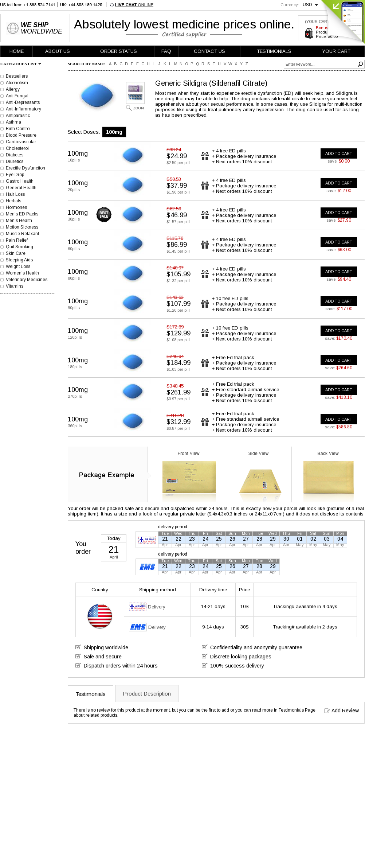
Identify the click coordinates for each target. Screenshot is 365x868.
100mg (114, 132)
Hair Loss (15, 194)
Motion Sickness (22, 227)
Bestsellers (17, 76)
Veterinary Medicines (27, 280)
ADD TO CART (339, 153)
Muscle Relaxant (22, 234)
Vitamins (15, 286)
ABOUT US (58, 51)
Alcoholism (17, 83)
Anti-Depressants (23, 102)
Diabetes (15, 155)
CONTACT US (209, 51)
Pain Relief (17, 240)
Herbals (13, 201)
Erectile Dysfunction (25, 168)
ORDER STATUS (119, 51)
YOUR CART (336, 51)
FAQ (166, 51)
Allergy (13, 89)
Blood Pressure (21, 135)
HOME (17, 51)
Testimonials (91, 694)
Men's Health (19, 221)
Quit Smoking (19, 247)
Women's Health (22, 273)
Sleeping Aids (19, 260)
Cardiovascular (21, 142)
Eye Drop (15, 175)
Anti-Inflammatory (23, 109)
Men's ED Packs (22, 214)
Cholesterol (17, 148)
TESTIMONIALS (274, 51)
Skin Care (16, 253)
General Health (21, 188)
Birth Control (18, 129)
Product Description (147, 694)
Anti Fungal (17, 96)
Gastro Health (20, 181)
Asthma (13, 122)
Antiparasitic (18, 116)
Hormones (16, 207)
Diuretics (15, 161)
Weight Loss (18, 266)
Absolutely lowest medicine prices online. (184, 24)
